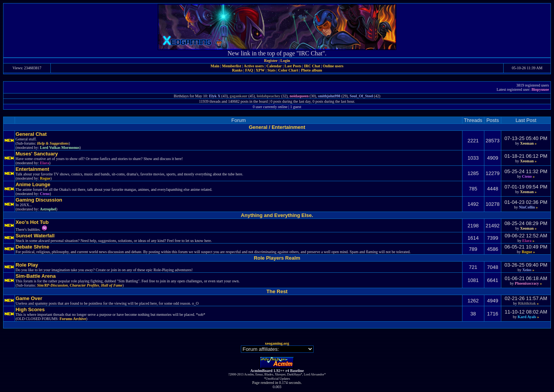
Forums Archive (73, 319)
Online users (333, 66)
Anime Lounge (33, 184)
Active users (254, 66)
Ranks (237, 70)
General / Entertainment (277, 127)
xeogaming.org (277, 343)
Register (271, 61)
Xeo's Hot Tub (32, 222)
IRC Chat (312, 66)
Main (215, 66)
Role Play (27, 265)
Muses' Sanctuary (37, 154)
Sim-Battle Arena (35, 276)
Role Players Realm (277, 258)
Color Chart (288, 70)
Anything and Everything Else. (277, 215)
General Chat (31, 134)
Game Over (29, 298)
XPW (260, 70)
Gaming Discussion (39, 200)
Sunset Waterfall (35, 236)
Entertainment (32, 169)
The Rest (277, 291)
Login (285, 61)
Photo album (311, 70)
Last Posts (293, 66)
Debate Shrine (32, 247)
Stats (271, 70)
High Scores (30, 309)
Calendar (274, 66)
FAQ (249, 70)
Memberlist (231, 66)
